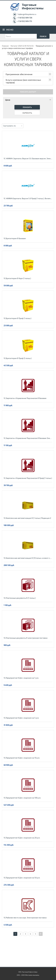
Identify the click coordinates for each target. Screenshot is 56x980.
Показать (27, 107)
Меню (10, 30)
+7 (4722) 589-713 (25, 21)
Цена (28, 100)
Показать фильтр (28, 92)
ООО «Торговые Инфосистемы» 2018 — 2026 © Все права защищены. (28, 973)
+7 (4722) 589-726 (25, 18)
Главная (5, 46)
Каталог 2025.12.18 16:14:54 (22, 46)
